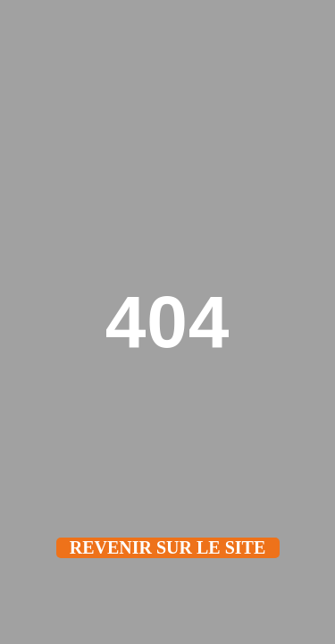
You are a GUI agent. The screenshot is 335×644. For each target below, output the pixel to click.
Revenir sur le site (168, 547)
